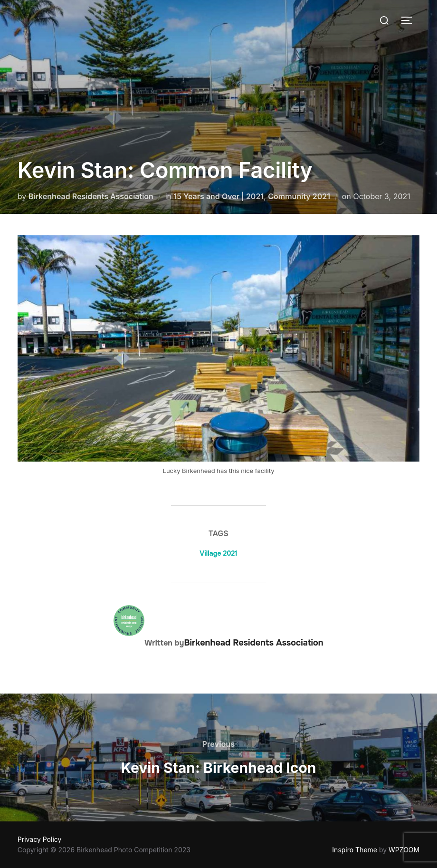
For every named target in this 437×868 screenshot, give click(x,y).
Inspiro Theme (355, 850)
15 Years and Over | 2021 (218, 196)
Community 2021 (299, 196)
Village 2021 (218, 553)
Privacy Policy (40, 839)
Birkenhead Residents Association (91, 196)
